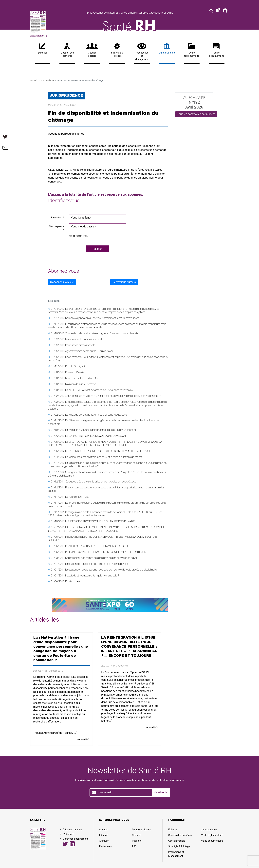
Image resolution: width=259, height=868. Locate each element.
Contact (136, 835)
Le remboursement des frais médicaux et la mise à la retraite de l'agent (104, 457)
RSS (134, 846)
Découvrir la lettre (39, 36)
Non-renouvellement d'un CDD (82, 379)
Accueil (34, 80)
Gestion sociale (92, 50)
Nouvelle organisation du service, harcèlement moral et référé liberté (102, 318)
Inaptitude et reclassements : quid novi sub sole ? (92, 576)
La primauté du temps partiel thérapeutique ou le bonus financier (101, 430)
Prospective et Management (142, 52)
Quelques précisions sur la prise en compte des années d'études (101, 482)
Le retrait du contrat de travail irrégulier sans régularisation (97, 415)
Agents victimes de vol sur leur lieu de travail (89, 351)
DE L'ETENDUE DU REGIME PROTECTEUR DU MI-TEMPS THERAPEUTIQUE (108, 451)
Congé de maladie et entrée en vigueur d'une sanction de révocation (103, 334)
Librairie (103, 835)
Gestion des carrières (67, 50)
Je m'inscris (161, 792)
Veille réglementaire (192, 50)
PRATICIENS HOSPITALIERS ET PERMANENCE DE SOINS (97, 546)
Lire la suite (83, 739)
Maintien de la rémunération (81, 385)
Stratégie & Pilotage (117, 50)
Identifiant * (58, 218)
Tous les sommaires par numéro (196, 114)
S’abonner (68, 834)
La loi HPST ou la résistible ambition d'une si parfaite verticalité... (100, 390)
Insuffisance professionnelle (80, 346)
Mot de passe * (56, 228)
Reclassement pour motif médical (83, 340)
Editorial (43, 49)
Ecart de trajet (73, 582)
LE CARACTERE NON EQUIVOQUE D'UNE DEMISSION (95, 436)
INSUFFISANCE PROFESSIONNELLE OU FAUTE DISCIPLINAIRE (100, 522)
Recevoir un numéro (124, 282)
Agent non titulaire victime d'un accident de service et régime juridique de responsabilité (113, 396)
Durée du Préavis (75, 373)
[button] (98, 249)
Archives (104, 841)
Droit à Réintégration (76, 367)
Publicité (137, 841)
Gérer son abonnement (75, 839)
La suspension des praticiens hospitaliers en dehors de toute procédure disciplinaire (111, 570)
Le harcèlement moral (77, 497)
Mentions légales (141, 830)
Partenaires (105, 846)
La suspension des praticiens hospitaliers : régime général (97, 564)
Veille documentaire (217, 50)
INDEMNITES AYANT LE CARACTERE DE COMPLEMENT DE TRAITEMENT (106, 552)
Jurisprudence (167, 49)
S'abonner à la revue (62, 282)
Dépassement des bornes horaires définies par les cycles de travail (101, 558)
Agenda (103, 830)
